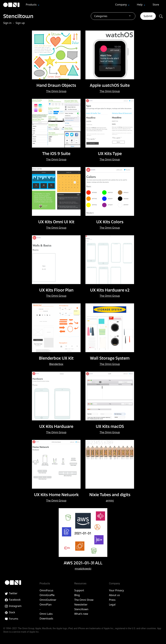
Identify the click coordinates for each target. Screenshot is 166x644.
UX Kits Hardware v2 (110, 290)
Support (79, 590)
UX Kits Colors (110, 221)
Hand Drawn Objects (56, 85)
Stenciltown (21, 16)
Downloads (46, 618)
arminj (110, 500)
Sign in (7, 23)
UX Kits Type (110, 153)
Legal (112, 604)
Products (32, 5)
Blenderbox (56, 364)
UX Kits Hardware (56, 426)
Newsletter (81, 604)
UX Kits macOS (110, 426)
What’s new (81, 613)
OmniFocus (46, 590)
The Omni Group (56, 91)
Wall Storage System (110, 358)
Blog (77, 595)
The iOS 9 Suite (56, 153)
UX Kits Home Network (56, 494)
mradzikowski (83, 568)
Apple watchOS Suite (110, 85)
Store (156, 5)
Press (112, 599)
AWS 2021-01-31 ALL (83, 562)
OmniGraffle (47, 595)
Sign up (20, 23)
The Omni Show (84, 599)
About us (114, 595)
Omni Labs (46, 613)
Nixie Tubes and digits (110, 494)
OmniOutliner (48, 599)
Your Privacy (116, 590)
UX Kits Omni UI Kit (56, 221)
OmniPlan (46, 604)
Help (140, 5)
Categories (101, 16)
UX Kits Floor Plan (56, 290)
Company (121, 5)
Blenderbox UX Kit (56, 358)
